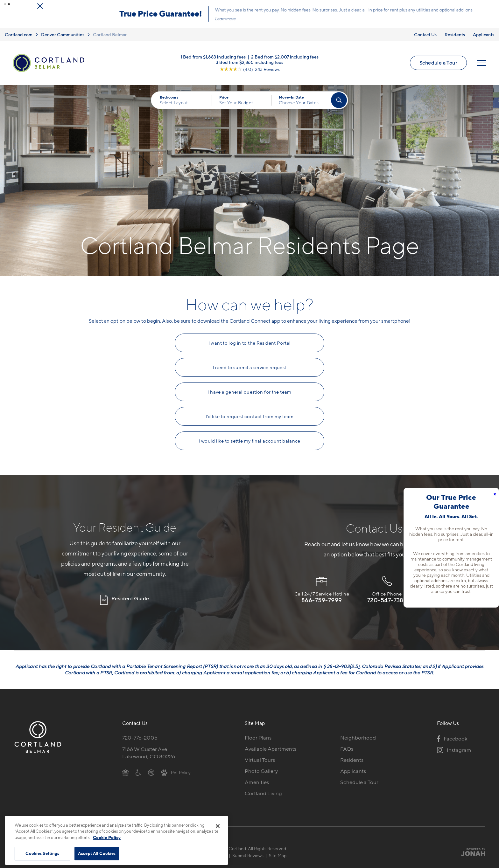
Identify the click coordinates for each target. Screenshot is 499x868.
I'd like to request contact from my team (250, 417)
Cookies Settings (42, 853)
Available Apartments (271, 749)
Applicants (484, 34)
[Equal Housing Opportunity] (126, 772)
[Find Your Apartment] (339, 100)
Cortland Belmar (110, 34)
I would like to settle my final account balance (250, 441)
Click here (269, 19)
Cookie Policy (107, 837)
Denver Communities (63, 34)
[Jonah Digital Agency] (470, 852)
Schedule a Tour (438, 63)
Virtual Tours (260, 760)
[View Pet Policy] (176, 772)
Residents (455, 34)
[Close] (218, 826)
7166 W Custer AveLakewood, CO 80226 (149, 753)
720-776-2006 (140, 738)
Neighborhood (358, 738)
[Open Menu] (481, 63)
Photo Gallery (261, 771)
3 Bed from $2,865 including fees (250, 62)
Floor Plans (258, 738)
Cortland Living (263, 793)
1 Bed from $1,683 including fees (213, 56)
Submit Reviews (248, 855)
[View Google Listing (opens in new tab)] (250, 69)
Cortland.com (19, 34)
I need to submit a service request (250, 368)
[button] (5, 4)
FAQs (347, 749)
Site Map (278, 855)
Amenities (257, 782)
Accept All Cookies (97, 853)
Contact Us (425, 34)
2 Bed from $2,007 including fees (285, 56)
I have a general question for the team (249, 392)
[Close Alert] (467, 6)
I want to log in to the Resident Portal (250, 343)
